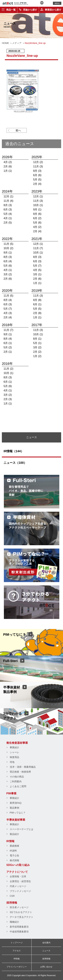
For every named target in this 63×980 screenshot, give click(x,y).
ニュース (46, 951)
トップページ (17, 943)
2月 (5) (8, 223)
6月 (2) (37, 218)
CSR (12, 896)
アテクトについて (17, 872)
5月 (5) (37, 180)
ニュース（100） (15, 463)
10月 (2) (8, 248)
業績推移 (14, 846)
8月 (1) (37, 339)
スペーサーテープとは (22, 829)
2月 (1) (8, 352)
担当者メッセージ (19, 907)
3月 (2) (8, 274)
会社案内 (46, 943)
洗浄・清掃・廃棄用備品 (23, 767)
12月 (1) (8, 196)
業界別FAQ (16, 803)
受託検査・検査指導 (20, 772)
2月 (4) (37, 184)
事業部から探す (51, 10)
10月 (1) (38, 205)
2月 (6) (8, 166)
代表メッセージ (18, 886)
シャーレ (14, 752)
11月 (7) (38, 248)
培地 (12, 762)
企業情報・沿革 (18, 876)
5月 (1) (37, 343)
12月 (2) (38, 162)
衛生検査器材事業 (17, 743)
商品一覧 (9, 10)
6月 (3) (8, 210)
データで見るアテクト (22, 917)
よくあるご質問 (18, 786)
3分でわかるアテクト (21, 912)
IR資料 (13, 851)
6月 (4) (8, 261)
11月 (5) (8, 244)
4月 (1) (8, 218)
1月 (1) (8, 171)
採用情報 (12, 903)
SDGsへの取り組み (18, 865)
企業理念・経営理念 (20, 881)
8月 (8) (37, 300)
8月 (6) (37, 214)
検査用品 (14, 757)
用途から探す (28, 10)
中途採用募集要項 (19, 932)
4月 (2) (8, 162)
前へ (18, 130)
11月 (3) (38, 166)
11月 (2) (8, 369)
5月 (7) (37, 266)
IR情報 (10, 841)
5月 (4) (8, 214)
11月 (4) (8, 201)
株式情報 (14, 860)
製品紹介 (14, 834)
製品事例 (14, 808)
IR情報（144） (14, 451)
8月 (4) (8, 300)
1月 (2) (37, 356)
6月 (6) (37, 175)
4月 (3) (8, 313)
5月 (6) (37, 223)
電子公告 (14, 856)
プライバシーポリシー (17, 967)
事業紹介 (14, 747)
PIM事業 (11, 793)
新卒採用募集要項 (19, 927)
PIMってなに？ (18, 813)
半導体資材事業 (16, 820)
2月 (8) (37, 313)
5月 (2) (8, 347)
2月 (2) (37, 352)
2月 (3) (8, 399)
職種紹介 (14, 922)
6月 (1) (37, 304)
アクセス (17, 951)
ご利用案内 (16, 781)
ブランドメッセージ (20, 891)
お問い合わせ (46, 967)
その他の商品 (17, 777)
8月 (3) (37, 171)
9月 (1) (37, 210)
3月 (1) (37, 274)
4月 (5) (37, 270)
